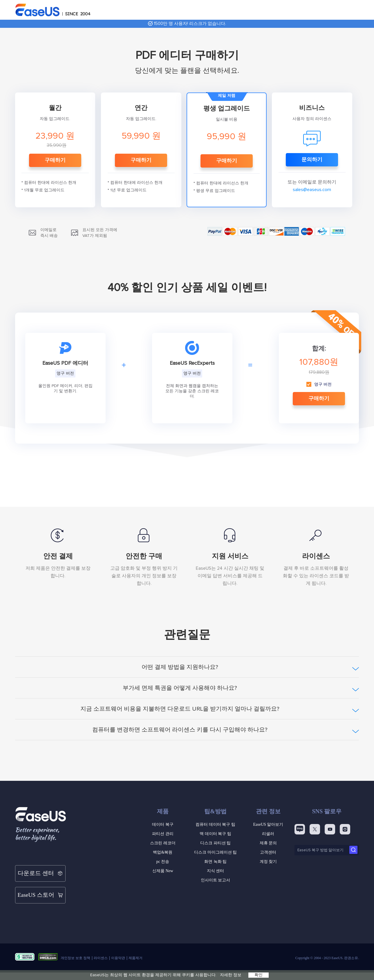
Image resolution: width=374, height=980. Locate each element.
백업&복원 (163, 852)
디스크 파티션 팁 (215, 843)
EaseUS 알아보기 (268, 824)
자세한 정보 (231, 975)
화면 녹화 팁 (215, 862)
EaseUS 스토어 (40, 886)
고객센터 (268, 852)
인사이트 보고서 (216, 880)
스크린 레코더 (163, 843)
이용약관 (118, 946)
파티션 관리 (163, 834)
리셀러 (268, 834)
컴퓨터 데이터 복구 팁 (215, 824)
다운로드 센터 (40, 870)
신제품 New (163, 871)
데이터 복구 (163, 824)
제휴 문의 (268, 843)
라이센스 (101, 946)
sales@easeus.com (312, 190)
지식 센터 (216, 871)
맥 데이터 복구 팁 (215, 834)
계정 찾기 (268, 862)
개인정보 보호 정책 (75, 946)
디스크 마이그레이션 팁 (215, 852)
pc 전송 (163, 862)
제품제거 (135, 946)
